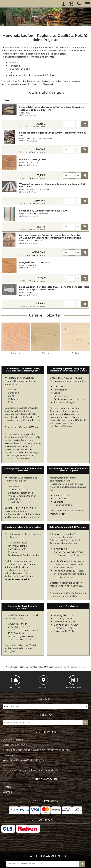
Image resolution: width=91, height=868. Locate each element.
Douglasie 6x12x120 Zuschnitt (35, 262)
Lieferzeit (8, 740)
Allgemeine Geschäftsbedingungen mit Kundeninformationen (36, 725)
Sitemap (7, 767)
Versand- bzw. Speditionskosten (70, 642)
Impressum (9, 730)
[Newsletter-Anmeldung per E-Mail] (44, 839)
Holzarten (16, 657)
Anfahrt (43, 657)
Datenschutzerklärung (15, 720)
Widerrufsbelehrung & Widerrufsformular (25, 735)
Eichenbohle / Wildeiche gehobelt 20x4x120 (43, 211)
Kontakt (7, 762)
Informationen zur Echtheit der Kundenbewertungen (31, 745)
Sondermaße (73, 657)
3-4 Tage (33, 115)
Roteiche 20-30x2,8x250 (32, 160)
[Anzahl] (72, 124)
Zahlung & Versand (13, 715)
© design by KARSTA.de (48, 865)
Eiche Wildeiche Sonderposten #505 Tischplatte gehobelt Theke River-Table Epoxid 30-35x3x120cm (54, 288)
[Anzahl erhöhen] (78, 124)
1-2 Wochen (34, 216)
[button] (45, 682)
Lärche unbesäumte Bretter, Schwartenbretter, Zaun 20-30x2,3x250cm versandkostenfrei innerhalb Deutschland (50, 237)
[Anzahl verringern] (66, 124)
